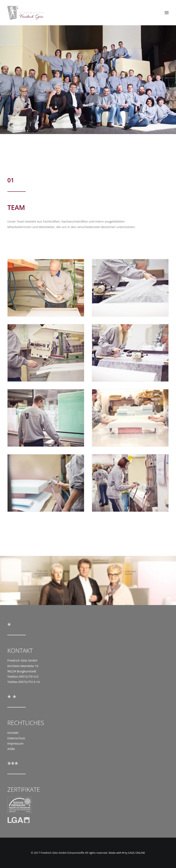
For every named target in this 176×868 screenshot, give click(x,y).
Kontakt (13, 733)
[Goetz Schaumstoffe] (25, 13)
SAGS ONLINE (137, 853)
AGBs (11, 749)
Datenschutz (16, 738)
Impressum (15, 743)
